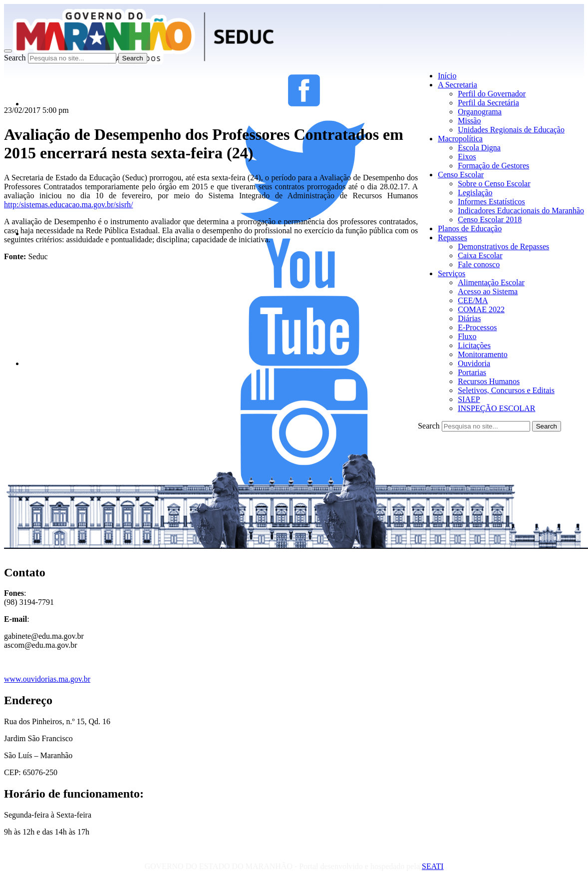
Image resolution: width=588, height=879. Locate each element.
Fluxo (467, 336)
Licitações (474, 345)
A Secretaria (457, 85)
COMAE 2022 (481, 309)
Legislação (475, 193)
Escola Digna (479, 148)
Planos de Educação (470, 228)
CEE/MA (473, 300)
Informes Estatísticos (491, 202)
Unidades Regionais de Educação (511, 130)
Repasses (452, 237)
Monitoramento (483, 354)
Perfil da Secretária (488, 103)
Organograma (480, 112)
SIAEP (469, 399)
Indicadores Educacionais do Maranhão (521, 211)
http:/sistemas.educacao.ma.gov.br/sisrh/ (68, 205)
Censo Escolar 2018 (490, 220)
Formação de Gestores (493, 166)
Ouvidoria (474, 363)
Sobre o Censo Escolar (494, 184)
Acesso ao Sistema (488, 291)
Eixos (467, 157)
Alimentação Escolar (491, 282)
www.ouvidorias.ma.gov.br (47, 679)
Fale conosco (479, 264)
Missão (469, 121)
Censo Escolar (461, 175)
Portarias (472, 372)
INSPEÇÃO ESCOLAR (496, 408)
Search (15, 58)
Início (447, 76)
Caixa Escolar (480, 255)
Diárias (469, 318)
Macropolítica (460, 139)
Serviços (451, 273)
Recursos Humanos (489, 381)
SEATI (433, 866)
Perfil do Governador (492, 94)
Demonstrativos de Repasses (503, 246)
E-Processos (477, 327)
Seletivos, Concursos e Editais (506, 390)
